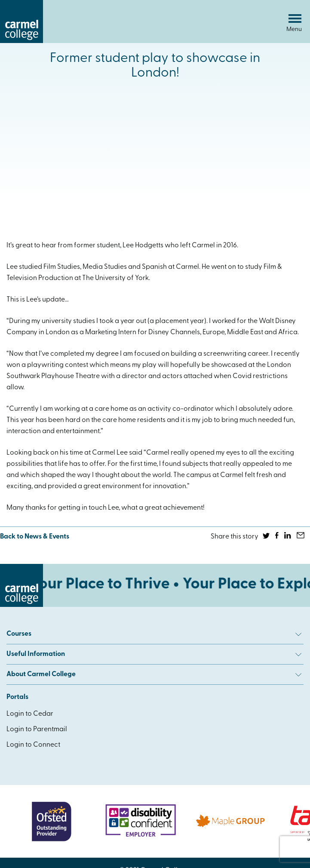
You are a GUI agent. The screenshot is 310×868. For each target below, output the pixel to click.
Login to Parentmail (37, 729)
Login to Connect (33, 745)
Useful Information (154, 654)
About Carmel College (154, 674)
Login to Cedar (30, 714)
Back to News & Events (35, 537)
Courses (154, 634)
